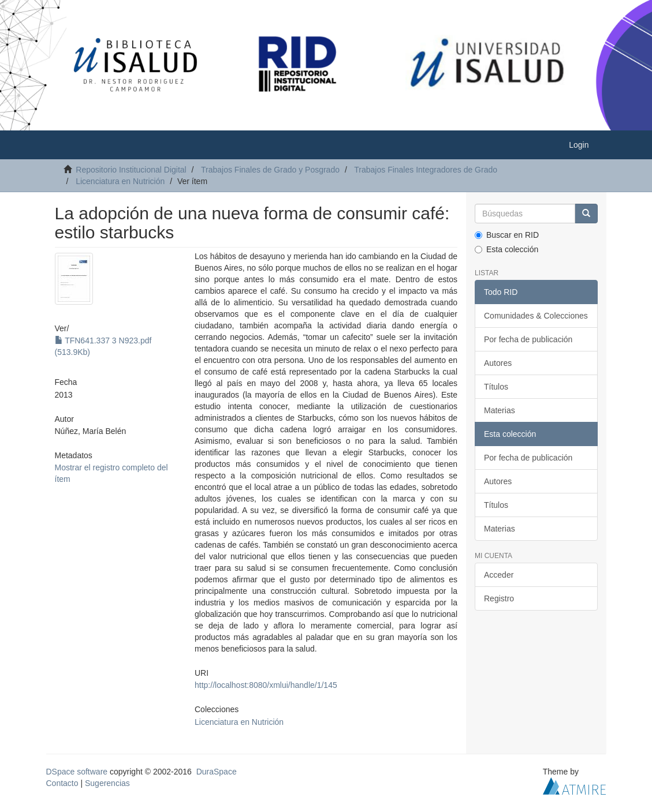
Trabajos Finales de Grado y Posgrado (270, 170)
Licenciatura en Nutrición (120, 181)
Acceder (499, 575)
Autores (498, 363)
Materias (500, 410)
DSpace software (77, 772)
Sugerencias (107, 783)
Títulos (496, 387)
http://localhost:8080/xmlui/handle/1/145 (266, 685)
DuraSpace (217, 772)
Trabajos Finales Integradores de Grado (426, 170)
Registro (499, 598)
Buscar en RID (507, 235)
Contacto (62, 783)
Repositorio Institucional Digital (131, 170)
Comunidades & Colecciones (536, 316)
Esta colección (506, 249)
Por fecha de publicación (528, 339)
